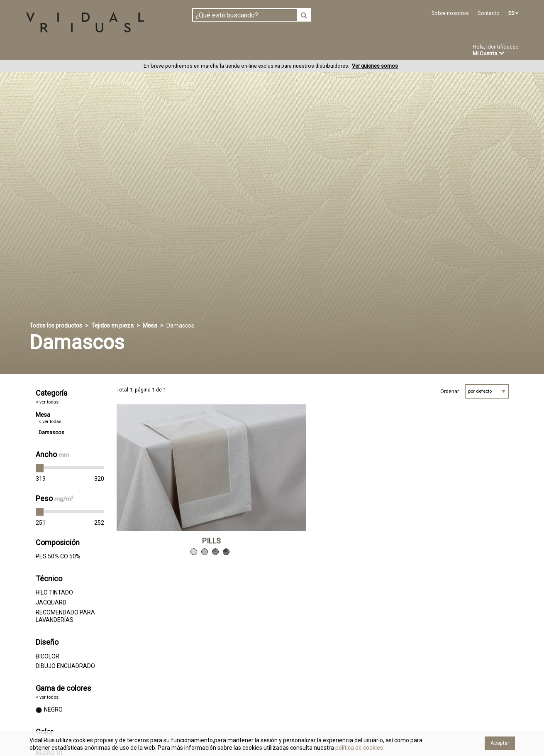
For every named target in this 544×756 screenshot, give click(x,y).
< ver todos (47, 698)
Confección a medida (217, 51)
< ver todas (47, 402)
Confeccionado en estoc (132, 51)
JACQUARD (51, 603)
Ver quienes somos (375, 66)
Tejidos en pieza (53, 51)
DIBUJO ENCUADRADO (65, 666)
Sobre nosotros (450, 13)
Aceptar (500, 743)
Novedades (281, 51)
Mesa (150, 326)
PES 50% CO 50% (58, 557)
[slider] (40, 468)
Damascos (51, 433)
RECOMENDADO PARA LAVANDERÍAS (65, 617)
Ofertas (323, 51)
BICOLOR (48, 656)
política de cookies (359, 748)
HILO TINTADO (54, 593)
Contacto (489, 13)
